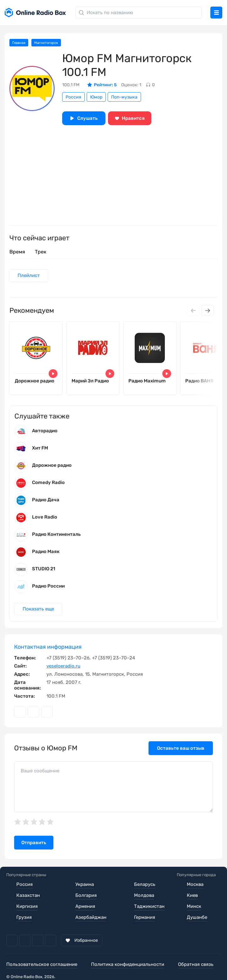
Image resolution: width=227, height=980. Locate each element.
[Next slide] (208, 310)
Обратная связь (196, 964)
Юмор (96, 97)
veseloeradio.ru (63, 666)
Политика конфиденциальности (128, 964)
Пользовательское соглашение (42, 964)
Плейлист (29, 275)
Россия (73, 97)
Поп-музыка (124, 97)
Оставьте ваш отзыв (181, 748)
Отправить (34, 843)
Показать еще (38, 609)
